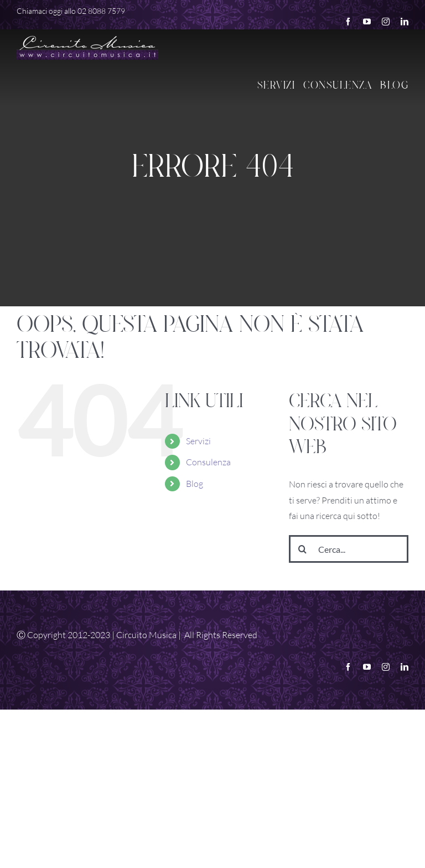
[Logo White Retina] (87, 37)
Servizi (198, 441)
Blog (195, 484)
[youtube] (367, 22)
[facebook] (348, 22)
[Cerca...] (349, 549)
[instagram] (386, 22)
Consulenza (208, 462)
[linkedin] (405, 22)
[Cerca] (303, 549)
